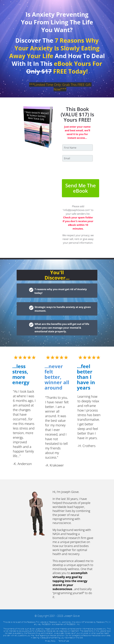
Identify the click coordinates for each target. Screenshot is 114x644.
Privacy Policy (50, 641)
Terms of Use (64, 641)
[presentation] (78, 169)
